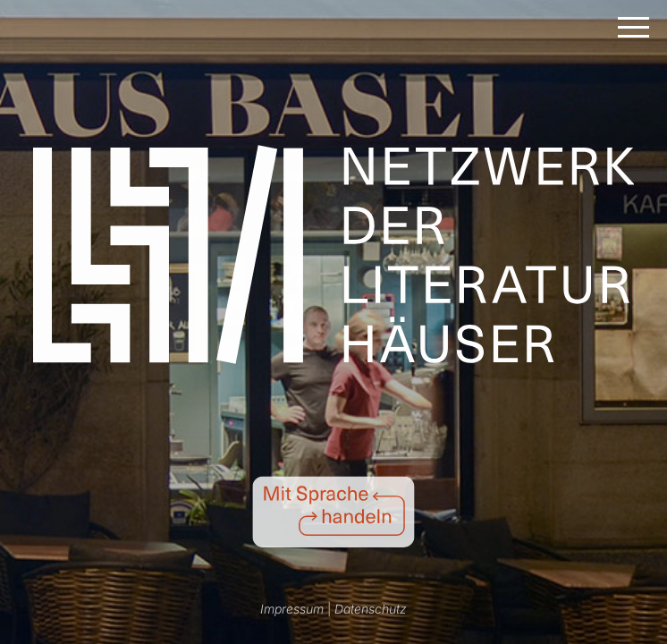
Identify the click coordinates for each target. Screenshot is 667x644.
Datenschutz (371, 609)
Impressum (292, 609)
